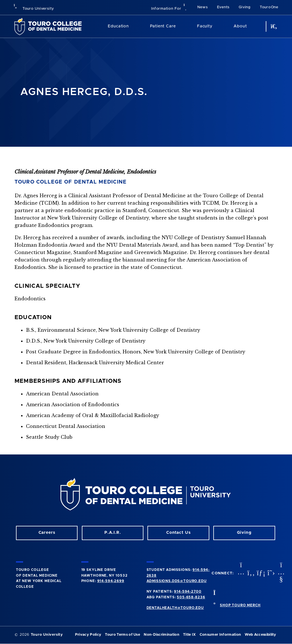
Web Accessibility (260, 635)
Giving (245, 7)
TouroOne (269, 7)
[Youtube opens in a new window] (281, 573)
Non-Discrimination (162, 635)
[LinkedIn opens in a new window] (260, 573)
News (203, 7)
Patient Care (163, 26)
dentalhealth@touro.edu (175, 608)
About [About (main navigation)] (240, 26)
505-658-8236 (191, 597)
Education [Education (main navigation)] (118, 26)
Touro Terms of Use (122, 635)
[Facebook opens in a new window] (250, 573)
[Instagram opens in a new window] (240, 573)
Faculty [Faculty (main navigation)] (205, 26)
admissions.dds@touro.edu (177, 581)
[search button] (273, 26)
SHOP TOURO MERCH (240, 605)
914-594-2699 (111, 581)
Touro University (34, 9)
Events (223, 7)
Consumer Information (220, 635)
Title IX (189, 635)
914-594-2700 (188, 591)
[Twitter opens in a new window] (271, 573)
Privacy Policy (88, 635)
